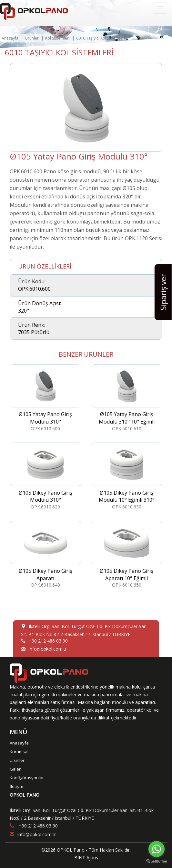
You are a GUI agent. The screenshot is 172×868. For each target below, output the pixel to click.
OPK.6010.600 (46, 398)
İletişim (16, 786)
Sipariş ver (163, 292)
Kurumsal (19, 752)
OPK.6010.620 (46, 476)
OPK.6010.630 (127, 476)
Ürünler (32, 38)
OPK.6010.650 (127, 555)
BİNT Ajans (86, 858)
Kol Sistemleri (57, 38)
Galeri (16, 769)
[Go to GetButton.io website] (157, 861)
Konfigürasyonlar (27, 778)
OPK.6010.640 (46, 555)
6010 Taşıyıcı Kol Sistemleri (101, 38)
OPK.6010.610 (127, 398)
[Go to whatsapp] (157, 849)
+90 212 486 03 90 (48, 641)
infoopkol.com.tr (48, 649)
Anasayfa (10, 38)
